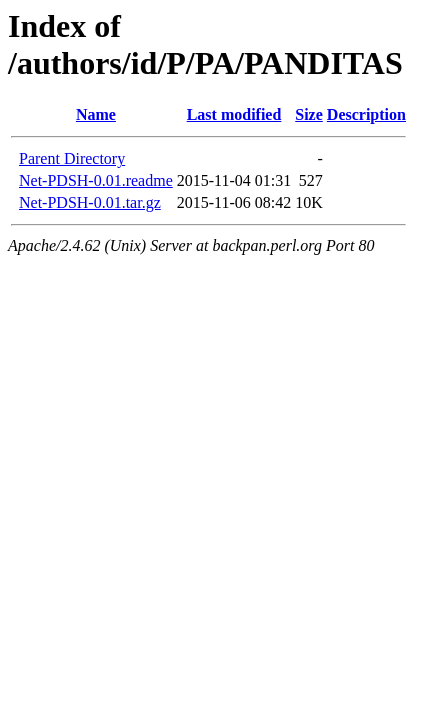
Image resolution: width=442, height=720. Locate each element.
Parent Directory (72, 158)
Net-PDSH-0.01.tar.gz (90, 202)
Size (309, 114)
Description (366, 114)
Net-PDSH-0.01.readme (96, 180)
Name (96, 114)
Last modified (234, 114)
